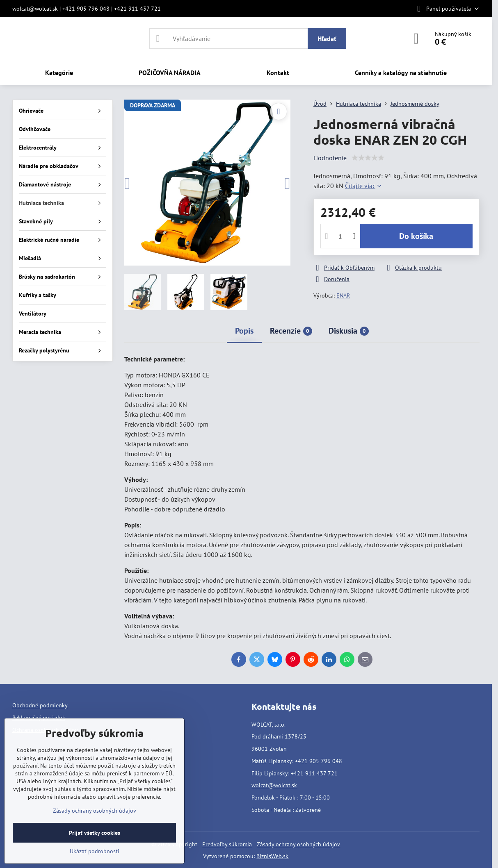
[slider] (368, 158)
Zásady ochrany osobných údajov (298, 844)
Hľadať (327, 39)
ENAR (343, 295)
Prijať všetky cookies (95, 833)
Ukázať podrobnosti (95, 851)
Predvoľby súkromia (227, 844)
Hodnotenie (330, 158)
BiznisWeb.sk (272, 856)
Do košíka (416, 236)
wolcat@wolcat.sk (274, 785)
